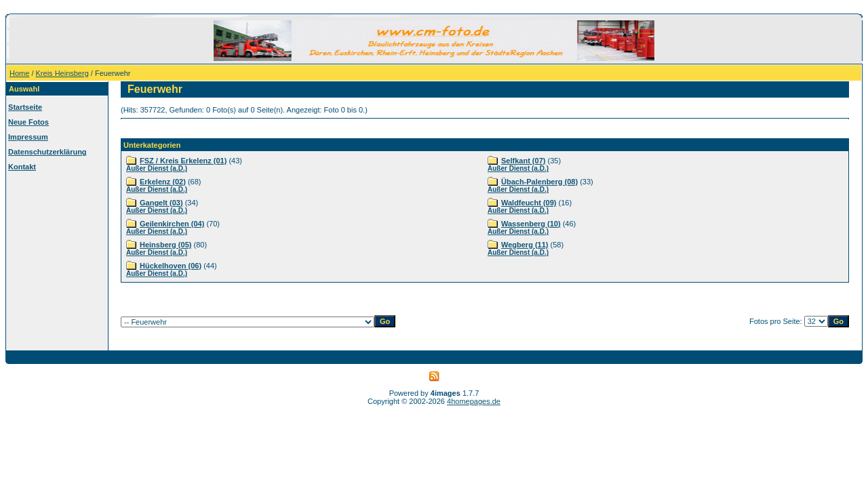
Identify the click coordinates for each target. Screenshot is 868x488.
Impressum (28, 137)
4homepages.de (474, 401)
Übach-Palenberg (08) (539, 182)
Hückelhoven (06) (171, 266)
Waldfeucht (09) (529, 203)
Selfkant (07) (523, 161)
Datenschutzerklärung (47, 152)
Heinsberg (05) (165, 245)
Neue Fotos (28, 122)
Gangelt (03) (161, 203)
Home (19, 73)
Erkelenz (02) (163, 182)
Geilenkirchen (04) (172, 224)
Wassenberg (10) (531, 224)
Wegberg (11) (525, 245)
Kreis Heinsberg (62, 73)
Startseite (25, 107)
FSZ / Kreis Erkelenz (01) (183, 161)
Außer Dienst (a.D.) (157, 168)
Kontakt (22, 167)
